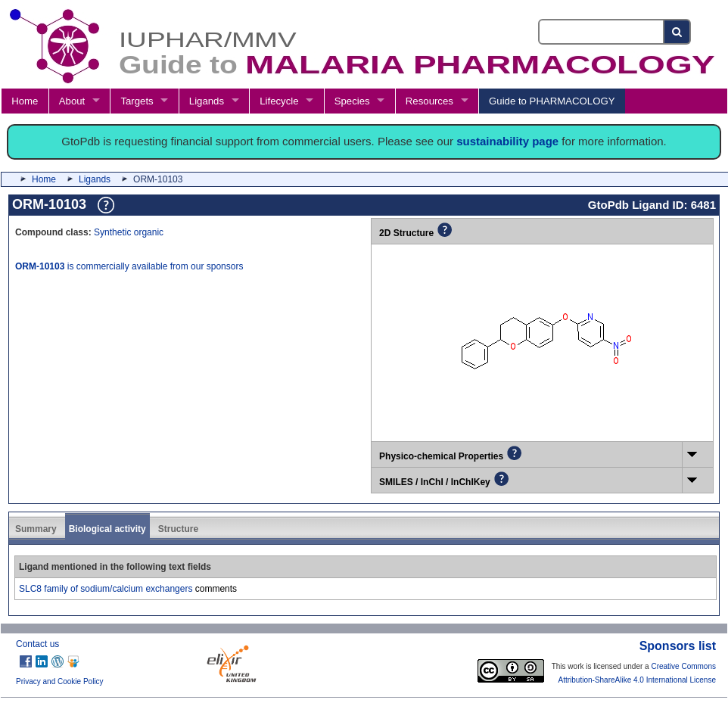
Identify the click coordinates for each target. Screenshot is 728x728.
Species (352, 101)
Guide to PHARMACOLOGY (552, 101)
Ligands (207, 101)
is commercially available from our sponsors (129, 266)
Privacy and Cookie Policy (60, 681)
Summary (36, 529)
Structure (178, 529)
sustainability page (507, 141)
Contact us (37, 644)
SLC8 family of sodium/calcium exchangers (106, 589)
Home (25, 101)
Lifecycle (279, 101)
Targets (137, 101)
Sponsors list (678, 646)
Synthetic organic (129, 232)
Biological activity (107, 529)
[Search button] (678, 32)
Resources (429, 101)
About (72, 101)
